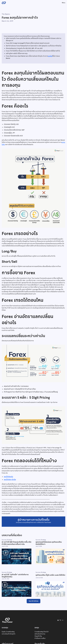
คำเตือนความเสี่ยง (40, 638)
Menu (64, 3)
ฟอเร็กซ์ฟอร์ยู (8, 477)
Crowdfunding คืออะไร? (42, 632)
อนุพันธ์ (50, 56)
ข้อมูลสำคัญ (38, 636)
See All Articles (34, 601)
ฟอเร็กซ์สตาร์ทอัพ (10, 480)
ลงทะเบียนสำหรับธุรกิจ (9, 634)
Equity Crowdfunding (8, 632)
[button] (61, 620)
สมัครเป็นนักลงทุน (40, 634)
